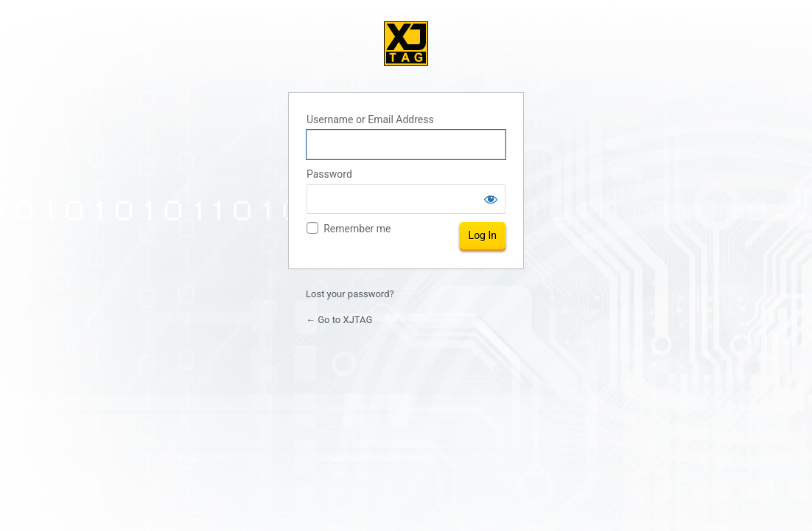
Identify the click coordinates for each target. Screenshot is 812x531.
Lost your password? (350, 294)
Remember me (357, 229)
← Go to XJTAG (339, 320)
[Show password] (491, 199)
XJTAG (406, 44)
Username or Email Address (370, 119)
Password (329, 174)
